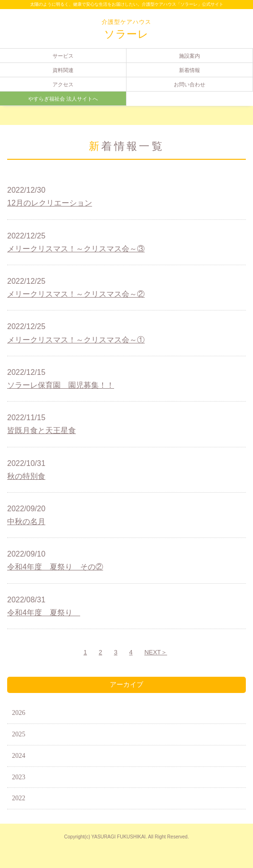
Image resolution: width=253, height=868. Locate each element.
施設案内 (190, 56)
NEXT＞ (156, 652)
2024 (19, 756)
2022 (19, 798)
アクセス (63, 84)
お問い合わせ (190, 84)
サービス (63, 56)
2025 (19, 734)
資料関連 (63, 70)
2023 (19, 777)
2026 (19, 713)
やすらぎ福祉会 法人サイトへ (63, 99)
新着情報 (190, 70)
